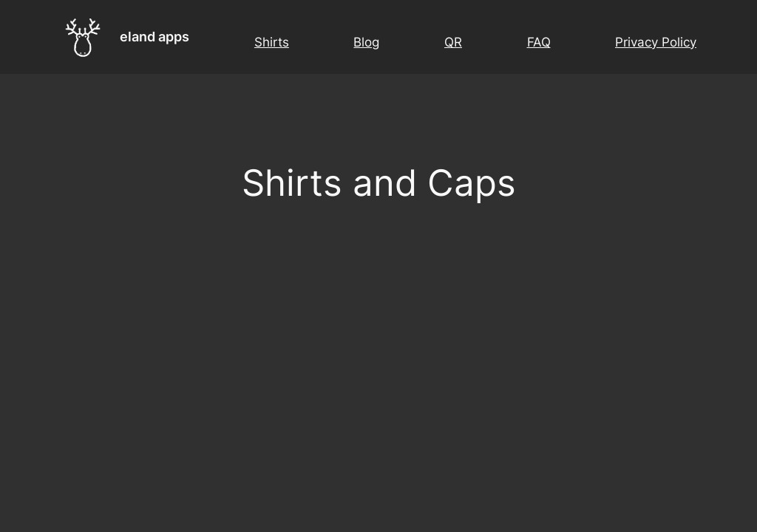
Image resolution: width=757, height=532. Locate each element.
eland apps (155, 37)
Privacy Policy (656, 42)
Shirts (272, 42)
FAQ (539, 42)
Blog (366, 42)
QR (453, 42)
